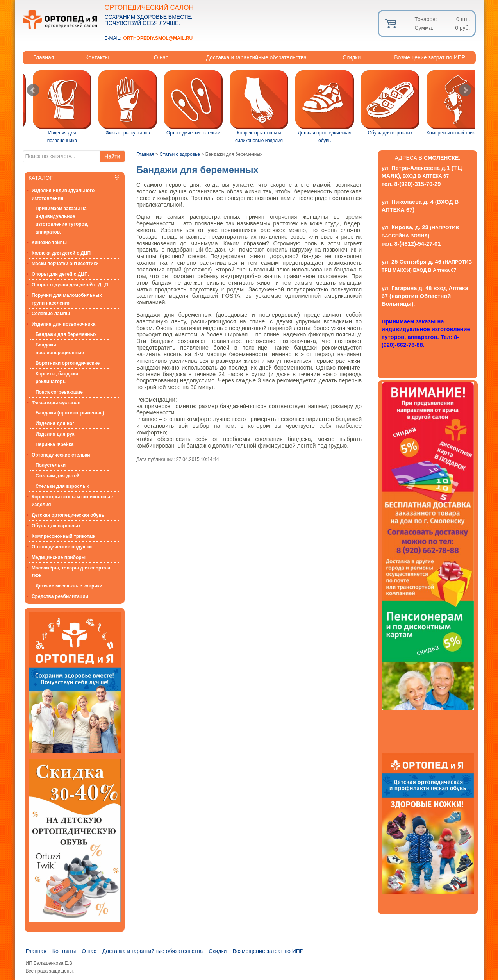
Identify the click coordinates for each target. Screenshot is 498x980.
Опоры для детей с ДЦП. (60, 274)
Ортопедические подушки (62, 547)
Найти (112, 156)
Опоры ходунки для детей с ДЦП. (71, 285)
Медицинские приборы (59, 557)
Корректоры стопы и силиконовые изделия (72, 501)
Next (465, 90)
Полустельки (51, 465)
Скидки (352, 57)
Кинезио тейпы (49, 243)
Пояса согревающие (59, 392)
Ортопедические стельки (61, 455)
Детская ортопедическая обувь (68, 515)
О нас (161, 57)
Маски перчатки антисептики (65, 264)
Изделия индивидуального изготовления (63, 195)
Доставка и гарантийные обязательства (256, 57)
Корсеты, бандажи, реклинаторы (58, 378)
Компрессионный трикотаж (63, 536)
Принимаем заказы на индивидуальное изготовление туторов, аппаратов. (62, 220)
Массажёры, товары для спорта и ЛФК (71, 572)
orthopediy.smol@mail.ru (158, 38)
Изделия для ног (55, 423)
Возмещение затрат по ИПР (430, 57)
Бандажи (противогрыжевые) (70, 413)
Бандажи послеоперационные (60, 349)
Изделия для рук (55, 434)
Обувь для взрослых (56, 526)
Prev (33, 90)
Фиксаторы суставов (56, 403)
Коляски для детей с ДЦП (61, 253)
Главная (44, 57)
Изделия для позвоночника (63, 324)
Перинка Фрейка (55, 444)
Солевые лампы (51, 314)
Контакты (97, 57)
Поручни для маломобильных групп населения (67, 299)
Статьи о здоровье (180, 154)
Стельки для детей (58, 476)
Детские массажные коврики (69, 586)
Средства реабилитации (60, 596)
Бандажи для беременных (66, 334)
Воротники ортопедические (68, 363)
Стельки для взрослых (62, 486)
